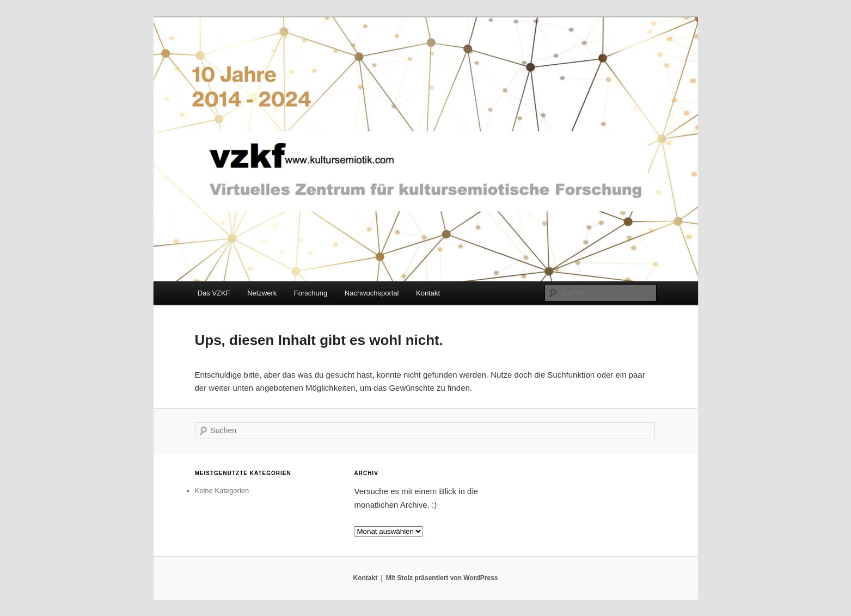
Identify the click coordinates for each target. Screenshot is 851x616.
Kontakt (428, 293)
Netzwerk (262, 293)
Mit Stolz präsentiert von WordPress (442, 578)
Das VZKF (214, 293)
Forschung (311, 293)
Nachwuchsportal (372, 293)
